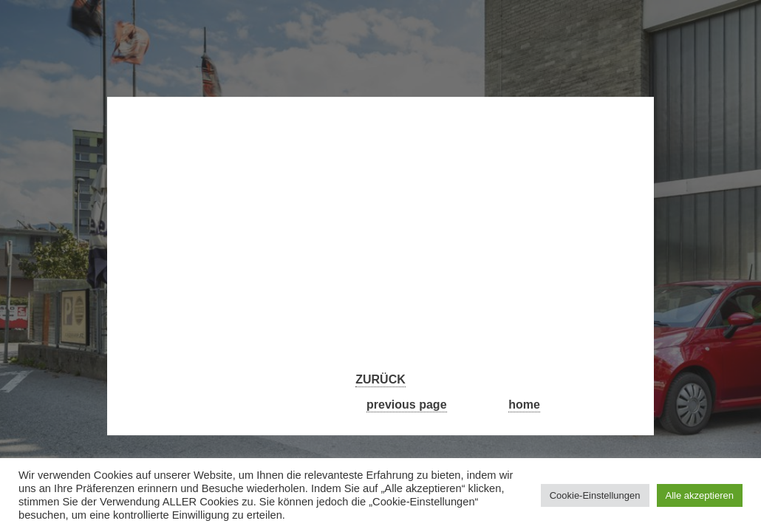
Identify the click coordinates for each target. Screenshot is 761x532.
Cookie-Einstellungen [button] (595, 495)
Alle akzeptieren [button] (700, 495)
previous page (406, 405)
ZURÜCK (380, 380)
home (524, 405)
